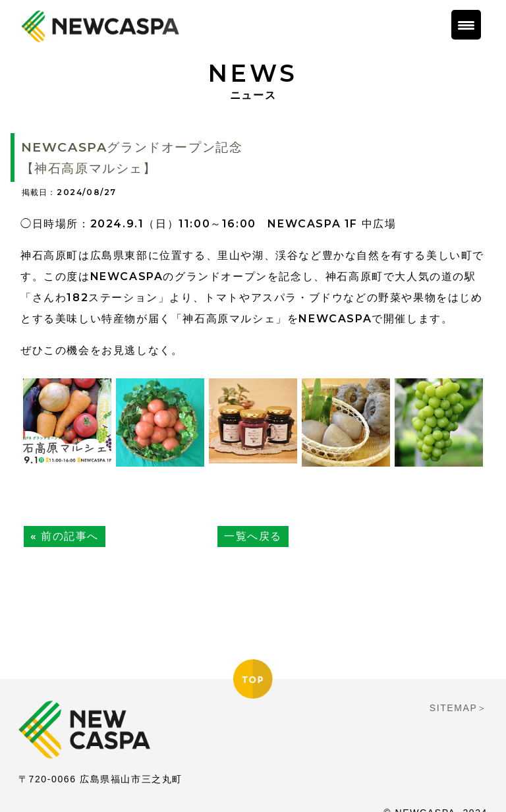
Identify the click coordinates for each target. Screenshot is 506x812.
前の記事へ (70, 536)
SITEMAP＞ (459, 691)
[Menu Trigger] (466, 25)
